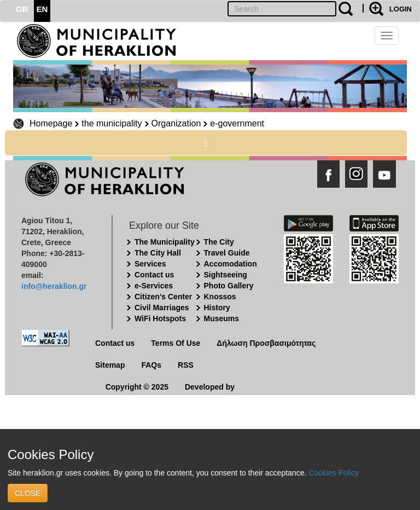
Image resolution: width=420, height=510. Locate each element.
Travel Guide (227, 253)
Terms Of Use (176, 343)
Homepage (51, 123)
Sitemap (110, 365)
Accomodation (231, 264)
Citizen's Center (163, 297)
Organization (176, 123)
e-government (237, 123)
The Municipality (165, 242)
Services (150, 264)
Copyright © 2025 (137, 387)
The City (219, 242)
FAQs (151, 365)
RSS (186, 365)
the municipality (112, 123)
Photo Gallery (229, 286)
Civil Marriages (162, 308)
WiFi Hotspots (160, 318)
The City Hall (158, 253)
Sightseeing (226, 275)
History (217, 308)
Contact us (154, 275)
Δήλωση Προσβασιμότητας (266, 343)
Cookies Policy (334, 473)
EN (42, 9)
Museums (222, 318)
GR (22, 9)
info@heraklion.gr (54, 286)
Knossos (220, 297)
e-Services (154, 286)
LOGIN (401, 9)
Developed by (210, 387)
